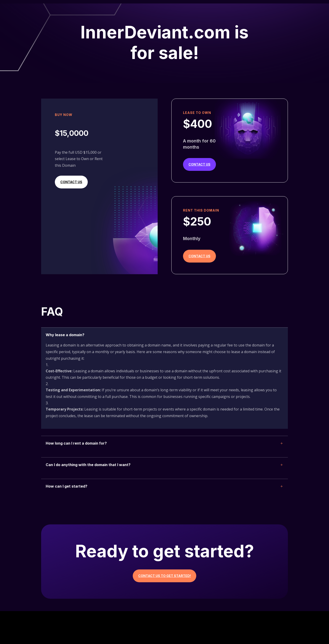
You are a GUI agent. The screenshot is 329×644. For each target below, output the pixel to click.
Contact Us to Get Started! (164, 576)
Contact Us (71, 182)
